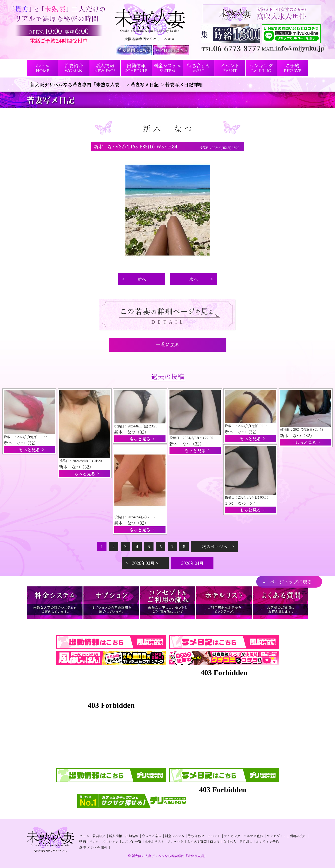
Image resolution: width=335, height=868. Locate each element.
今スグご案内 (152, 836)
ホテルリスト (154, 841)
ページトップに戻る (291, 582)
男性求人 (246, 841)
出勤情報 (132, 836)
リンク (94, 841)
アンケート (175, 841)
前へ (142, 279)
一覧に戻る (168, 344)
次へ (193, 279)
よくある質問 (197, 841)
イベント (214, 836)
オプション (110, 841)
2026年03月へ (145, 563)
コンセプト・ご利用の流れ (286, 836)
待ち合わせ (196, 836)
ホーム (84, 836)
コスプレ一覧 (132, 841)
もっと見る (29, 449)
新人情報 (115, 836)
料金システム (175, 836)
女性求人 (230, 841)
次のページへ (215, 546)
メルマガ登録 (253, 836)
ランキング (232, 836)
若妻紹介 (99, 836)
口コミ (215, 841)
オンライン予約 (268, 841)
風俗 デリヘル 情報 (93, 847)
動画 (83, 841)
